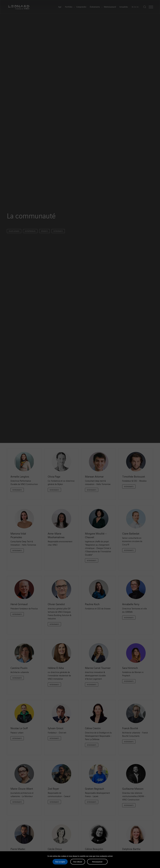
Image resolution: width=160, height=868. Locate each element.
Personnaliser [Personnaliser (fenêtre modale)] (97, 862)
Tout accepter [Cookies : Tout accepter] (60, 862)
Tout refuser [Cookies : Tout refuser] (78, 862)
